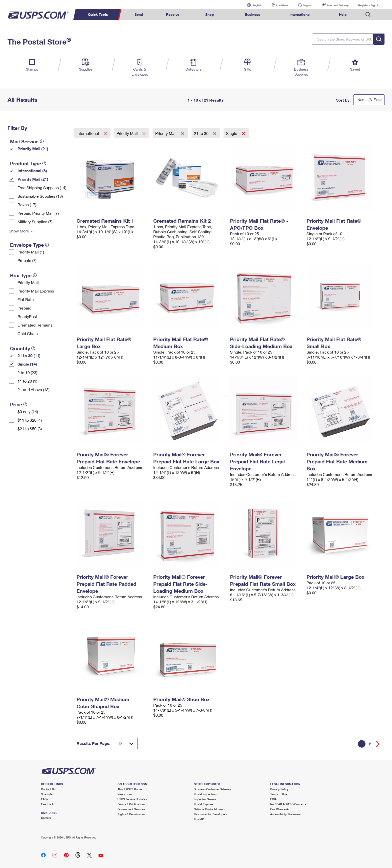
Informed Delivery (338, 5)
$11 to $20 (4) (30, 420)
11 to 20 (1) (27, 381)
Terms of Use (279, 794)
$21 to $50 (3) (30, 428)
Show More (19, 231)
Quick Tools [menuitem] (98, 14)
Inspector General (205, 799)
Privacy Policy (279, 789)
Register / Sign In (369, 5)
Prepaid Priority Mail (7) (38, 213)
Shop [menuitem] (210, 14)
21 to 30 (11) (29, 355)
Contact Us (48, 789)
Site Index (47, 794)
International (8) (32, 171)
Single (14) (27, 364)
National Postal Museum (209, 809)
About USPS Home (130, 789)
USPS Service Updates (132, 799)
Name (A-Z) (367, 100)
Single (232, 133)
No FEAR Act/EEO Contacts (288, 804)
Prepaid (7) (27, 260)
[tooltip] (42, 141)
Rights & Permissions (131, 814)
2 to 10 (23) (27, 372)
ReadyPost (27, 316)
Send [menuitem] (139, 14)
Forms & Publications (131, 804)
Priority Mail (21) (33, 149)
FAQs (44, 799)
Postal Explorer (204, 804)
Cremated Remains (35, 325)
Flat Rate (26, 299)
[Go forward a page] (378, 744)
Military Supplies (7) (35, 222)
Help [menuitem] (343, 14)
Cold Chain (28, 333)
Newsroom (125, 794)
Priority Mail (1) (31, 252)
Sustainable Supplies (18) (40, 196)
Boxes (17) (27, 205)
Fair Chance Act (280, 809)
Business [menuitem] (252, 14)
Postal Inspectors (205, 794)
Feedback (47, 804)
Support (308, 5)
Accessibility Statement (285, 814)
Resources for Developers (210, 814)
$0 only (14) (28, 411)
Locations (282, 5)
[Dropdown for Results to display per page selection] (125, 743)
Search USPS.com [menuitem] (368, 15)
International (88, 133)
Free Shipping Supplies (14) (42, 188)
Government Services (131, 809)
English (252, 5)
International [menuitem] (300, 14)
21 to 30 (202, 133)
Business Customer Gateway (212, 789)
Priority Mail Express (36, 291)
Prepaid (24, 308)
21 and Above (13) (33, 389)
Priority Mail (28, 282)
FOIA (273, 799)
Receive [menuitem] (173, 14)
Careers (46, 818)
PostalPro (200, 819)
